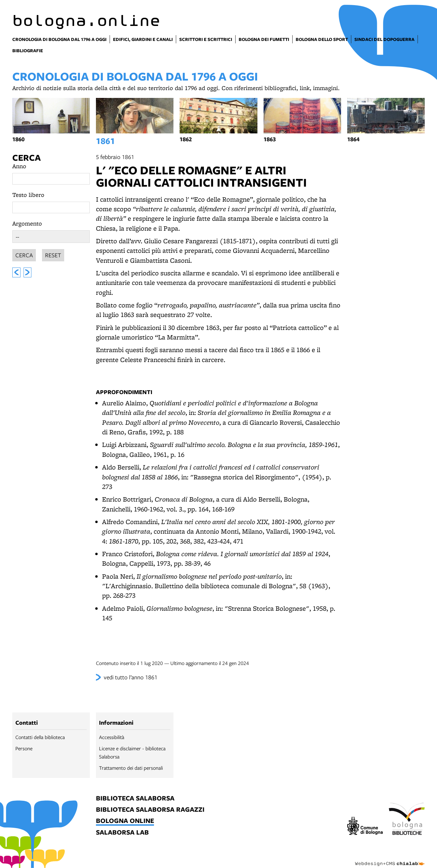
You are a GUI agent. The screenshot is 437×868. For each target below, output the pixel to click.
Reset (53, 254)
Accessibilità (112, 737)
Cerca (26, 157)
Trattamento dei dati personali (131, 768)
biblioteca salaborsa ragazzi (150, 810)
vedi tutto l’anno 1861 (131, 677)
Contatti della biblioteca (40, 737)
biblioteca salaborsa (135, 799)
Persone (24, 748)
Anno (19, 166)
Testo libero (28, 195)
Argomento (27, 223)
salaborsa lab (122, 833)
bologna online (125, 821)
